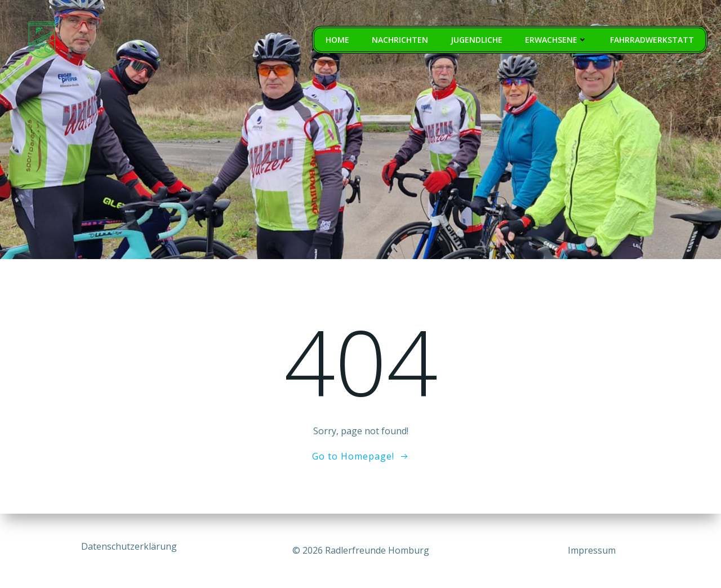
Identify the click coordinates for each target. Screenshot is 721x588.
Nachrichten (400, 40)
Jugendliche (477, 40)
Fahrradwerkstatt (652, 40)
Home (337, 40)
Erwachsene (556, 40)
